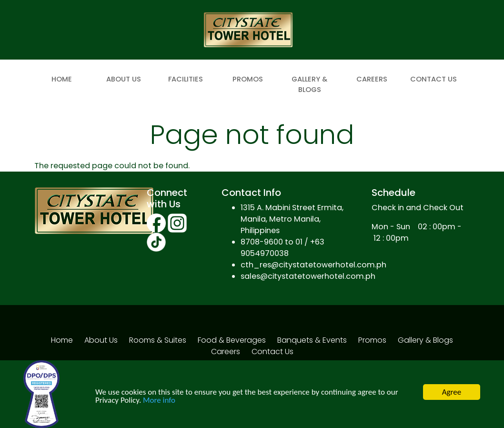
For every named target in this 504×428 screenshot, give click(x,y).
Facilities (186, 79)
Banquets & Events (312, 340)
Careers (372, 79)
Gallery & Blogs (309, 84)
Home (62, 79)
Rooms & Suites (158, 340)
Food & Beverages (232, 340)
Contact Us (433, 79)
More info (159, 401)
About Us (124, 79)
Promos (248, 79)
